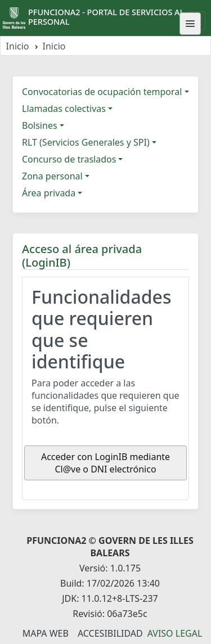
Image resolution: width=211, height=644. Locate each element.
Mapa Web (46, 633)
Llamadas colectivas (64, 109)
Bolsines (40, 125)
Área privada (49, 193)
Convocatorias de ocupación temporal (102, 92)
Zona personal (52, 176)
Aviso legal (175, 633)
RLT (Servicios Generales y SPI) (86, 142)
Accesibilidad (110, 633)
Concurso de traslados (69, 159)
